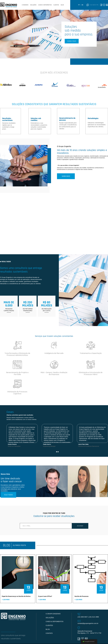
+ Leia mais (6, 600)
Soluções (33, 5)
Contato (49, 633)
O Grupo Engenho (53, 614)
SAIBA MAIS (66, 176)
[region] (54, 34)
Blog (62, 5)
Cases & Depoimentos (55, 622)
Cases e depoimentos (45, 5)
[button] (54, 34)
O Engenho (25, 5)
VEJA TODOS (8, 495)
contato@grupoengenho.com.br (88, 623)
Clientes (56, 5)
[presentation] (105, 481)
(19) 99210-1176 (94, 5)
